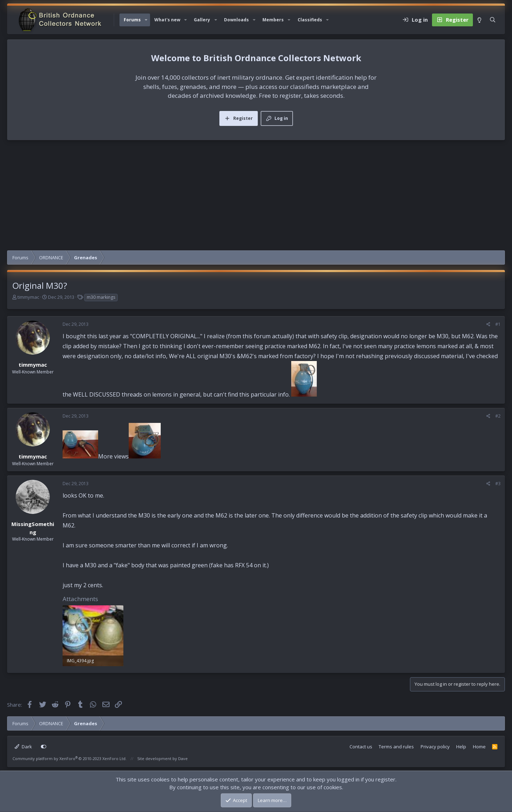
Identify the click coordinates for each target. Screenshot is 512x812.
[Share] (488, 324)
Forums (132, 20)
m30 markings (101, 297)
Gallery (202, 20)
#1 (498, 324)
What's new (167, 20)
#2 (498, 416)
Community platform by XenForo (70, 758)
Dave (183, 758)
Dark (23, 747)
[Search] (493, 20)
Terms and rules (396, 747)
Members (273, 20)
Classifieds (310, 20)
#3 (498, 484)
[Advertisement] (256, 197)
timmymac (28, 297)
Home (479, 747)
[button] (146, 20)
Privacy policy (435, 747)
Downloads (236, 20)
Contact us (361, 747)
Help (461, 747)
